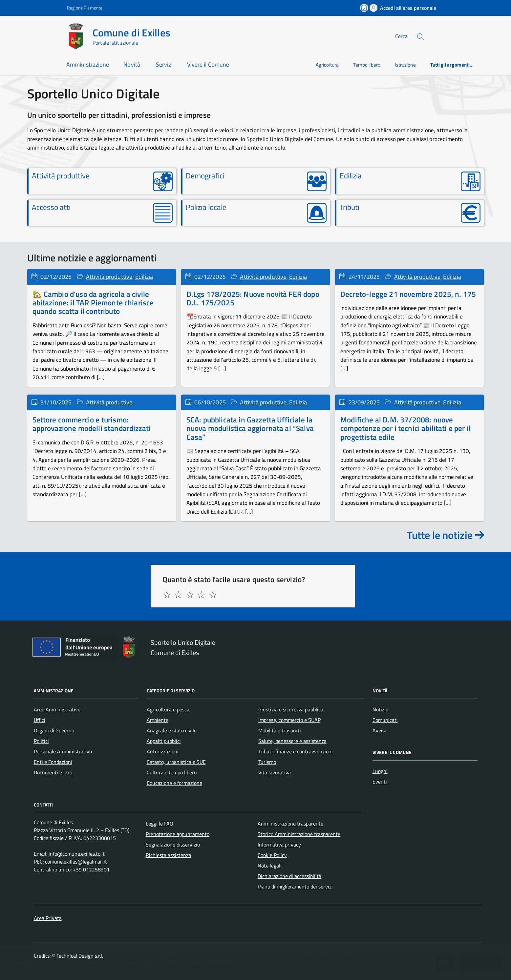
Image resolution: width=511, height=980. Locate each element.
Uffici (40, 720)
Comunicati (385, 720)
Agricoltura (327, 65)
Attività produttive (109, 277)
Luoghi (380, 771)
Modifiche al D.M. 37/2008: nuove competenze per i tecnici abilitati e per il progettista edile (405, 428)
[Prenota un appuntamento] (365, 8)
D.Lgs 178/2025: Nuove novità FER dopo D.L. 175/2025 (253, 298)
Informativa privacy (279, 845)
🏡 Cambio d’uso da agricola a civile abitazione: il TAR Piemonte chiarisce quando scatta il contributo (93, 303)
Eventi (380, 782)
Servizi (164, 64)
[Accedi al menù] (32, 35)
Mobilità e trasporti (280, 730)
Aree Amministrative (57, 709)
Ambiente (158, 720)
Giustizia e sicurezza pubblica (291, 709)
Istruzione (405, 65)
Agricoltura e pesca (168, 709)
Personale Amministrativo (63, 751)
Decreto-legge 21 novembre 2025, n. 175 (408, 294)
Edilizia (144, 277)
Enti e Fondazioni (53, 762)
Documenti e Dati (53, 772)
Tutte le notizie (446, 535)
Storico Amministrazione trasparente (299, 834)
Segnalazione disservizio (173, 845)
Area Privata (48, 918)
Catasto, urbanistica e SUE (176, 762)
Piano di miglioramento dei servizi (295, 887)
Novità (132, 64)
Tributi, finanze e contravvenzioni (296, 751)
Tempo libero (367, 65)
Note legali (270, 866)
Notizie (380, 709)
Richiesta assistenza (168, 855)
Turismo (267, 762)
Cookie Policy (272, 855)
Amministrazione (88, 64)
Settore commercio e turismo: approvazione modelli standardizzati (92, 424)
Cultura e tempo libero (172, 772)
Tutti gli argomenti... (452, 65)
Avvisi (379, 730)
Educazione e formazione (174, 783)
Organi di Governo (54, 730)
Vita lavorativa (275, 772)
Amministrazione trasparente (290, 824)
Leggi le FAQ (160, 824)
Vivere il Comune (208, 64)
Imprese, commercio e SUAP (289, 720)
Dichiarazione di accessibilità (289, 876)
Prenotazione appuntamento (178, 834)
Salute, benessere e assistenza (292, 741)
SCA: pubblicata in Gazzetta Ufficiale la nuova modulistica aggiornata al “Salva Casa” (250, 428)
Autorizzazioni (163, 751)
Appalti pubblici (164, 741)
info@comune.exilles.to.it (77, 854)
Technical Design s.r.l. (80, 956)
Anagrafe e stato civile (172, 730)
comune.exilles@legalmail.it (76, 862)
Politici (41, 741)
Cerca (401, 36)
